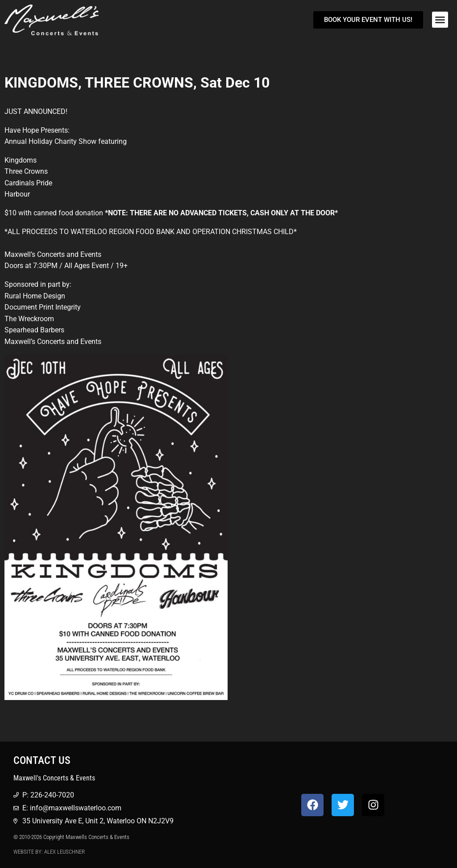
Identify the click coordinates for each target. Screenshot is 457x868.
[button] (440, 20)
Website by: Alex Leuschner (49, 852)
